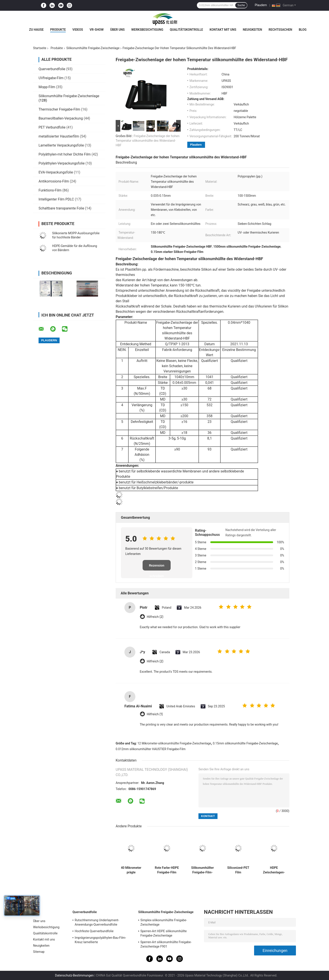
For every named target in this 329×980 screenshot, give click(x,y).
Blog (303, 30)
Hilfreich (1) (155, 714)
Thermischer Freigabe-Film (59, 109)
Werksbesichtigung (147, 30)
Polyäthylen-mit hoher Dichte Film (65, 154)
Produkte (58, 30)
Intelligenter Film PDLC (56, 199)
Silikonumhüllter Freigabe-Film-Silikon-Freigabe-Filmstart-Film (203, 870)
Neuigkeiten (253, 30)
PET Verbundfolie (52, 127)
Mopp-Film (47, 87)
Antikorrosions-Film (54, 181)
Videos (78, 30)
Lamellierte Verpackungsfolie (61, 145)
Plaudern (261, 5)
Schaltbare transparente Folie (61, 208)
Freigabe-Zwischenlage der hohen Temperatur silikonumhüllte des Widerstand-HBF (148, 141)
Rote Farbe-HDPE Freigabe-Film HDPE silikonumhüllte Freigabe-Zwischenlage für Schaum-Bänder (167, 870)
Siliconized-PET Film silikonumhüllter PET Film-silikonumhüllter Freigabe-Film (238, 870)
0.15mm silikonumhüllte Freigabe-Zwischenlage (245, 743)
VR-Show (97, 30)
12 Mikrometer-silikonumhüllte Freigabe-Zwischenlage (174, 743)
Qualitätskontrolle (186, 30)
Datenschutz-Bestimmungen (74, 975)
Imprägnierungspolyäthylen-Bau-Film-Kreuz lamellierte (100, 940)
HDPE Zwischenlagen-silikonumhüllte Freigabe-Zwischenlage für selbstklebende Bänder (274, 870)
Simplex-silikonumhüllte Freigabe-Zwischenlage (164, 922)
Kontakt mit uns (223, 30)
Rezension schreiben (157, 567)
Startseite (40, 48)
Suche (241, 5)
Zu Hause (36, 30)
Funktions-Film (50, 190)
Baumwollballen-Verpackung (61, 118)
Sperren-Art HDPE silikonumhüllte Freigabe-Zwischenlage (164, 933)
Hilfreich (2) (155, 617)
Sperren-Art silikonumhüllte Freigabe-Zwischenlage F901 (166, 944)
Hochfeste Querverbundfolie (94, 931)
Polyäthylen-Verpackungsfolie (62, 163)
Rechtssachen (280, 30)
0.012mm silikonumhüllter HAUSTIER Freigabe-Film (151, 749)
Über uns (117, 30)
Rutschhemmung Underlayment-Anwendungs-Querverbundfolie (97, 922)
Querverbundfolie (52, 69)
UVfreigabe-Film (51, 78)
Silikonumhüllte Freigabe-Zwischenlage (93, 48)
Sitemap (39, 952)
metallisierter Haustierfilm (59, 136)
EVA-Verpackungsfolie (56, 172)
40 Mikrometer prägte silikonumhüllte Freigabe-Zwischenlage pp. (131, 870)
